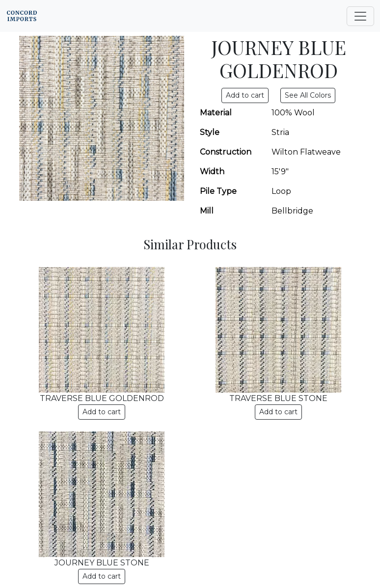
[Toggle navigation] (360, 16)
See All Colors (308, 95)
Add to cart (102, 412)
